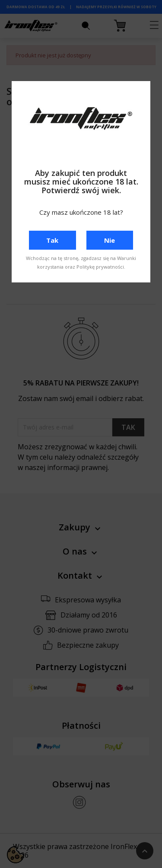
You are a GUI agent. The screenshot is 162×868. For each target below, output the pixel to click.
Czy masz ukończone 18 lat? (81, 212)
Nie (110, 240)
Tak (52, 240)
